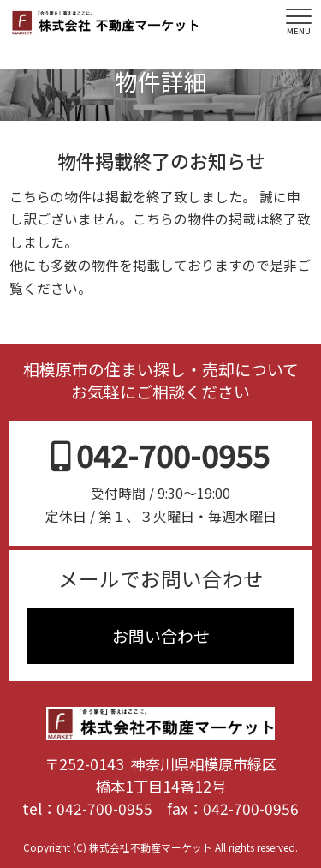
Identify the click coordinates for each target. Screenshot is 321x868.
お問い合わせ (161, 635)
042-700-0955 (104, 808)
